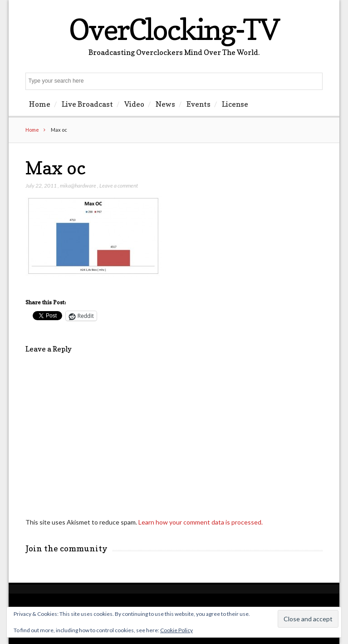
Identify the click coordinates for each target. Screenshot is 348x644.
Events (199, 104)
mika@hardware (78, 186)
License (235, 104)
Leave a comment (119, 186)
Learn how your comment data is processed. (201, 522)
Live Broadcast (87, 104)
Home (40, 104)
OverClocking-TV (174, 29)
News (165, 104)
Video (134, 104)
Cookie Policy (176, 630)
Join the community (66, 548)
